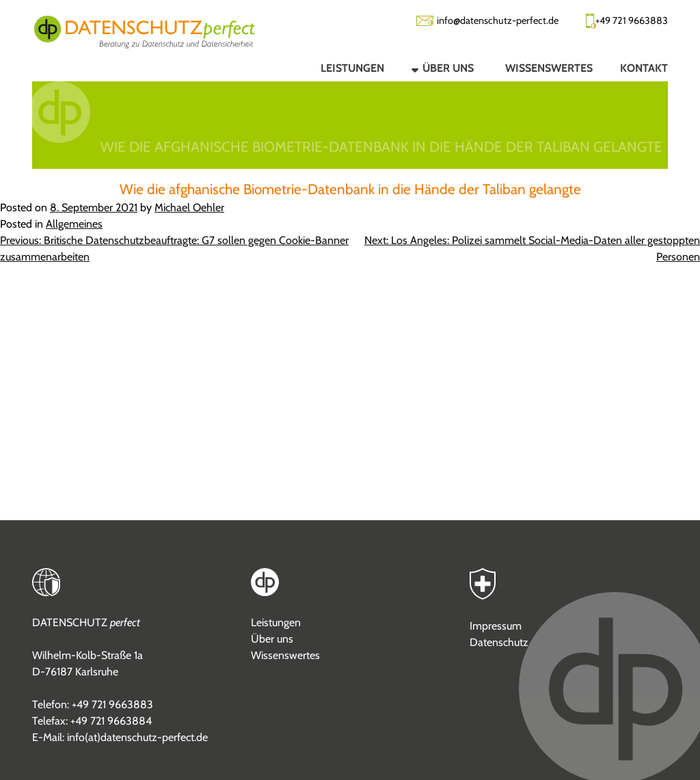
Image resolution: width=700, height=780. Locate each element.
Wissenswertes (285, 655)
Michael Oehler (189, 207)
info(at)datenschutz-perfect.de (137, 737)
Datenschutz (499, 642)
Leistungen (276, 622)
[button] (431, 68)
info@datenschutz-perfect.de (498, 21)
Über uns (272, 639)
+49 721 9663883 (632, 21)
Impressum (496, 626)
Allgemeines (74, 224)
